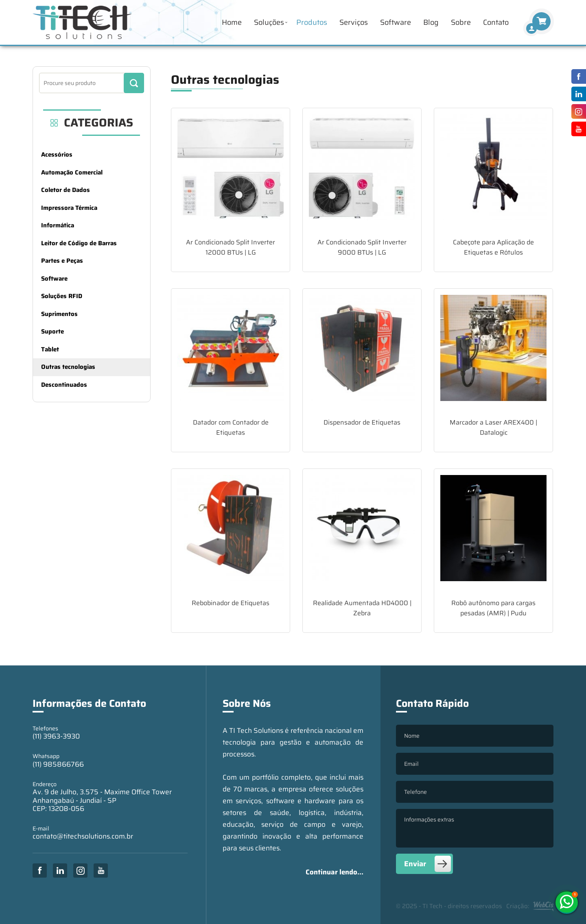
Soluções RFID (62, 296)
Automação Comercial (72, 172)
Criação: (530, 907)
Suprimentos (59, 314)
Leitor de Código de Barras (79, 243)
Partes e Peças (62, 261)
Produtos (312, 22)
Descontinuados (64, 385)
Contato (496, 22)
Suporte (52, 331)
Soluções (269, 22)
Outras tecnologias (68, 367)
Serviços (354, 22)
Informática (58, 225)
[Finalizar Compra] (531, 28)
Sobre (461, 22)
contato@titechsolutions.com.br (83, 836)
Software (396, 22)
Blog (431, 22)
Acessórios (57, 155)
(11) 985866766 (58, 764)
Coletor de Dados (66, 190)
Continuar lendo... (335, 872)
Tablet (50, 349)
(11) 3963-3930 (56, 736)
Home (232, 22)
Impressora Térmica (69, 208)
